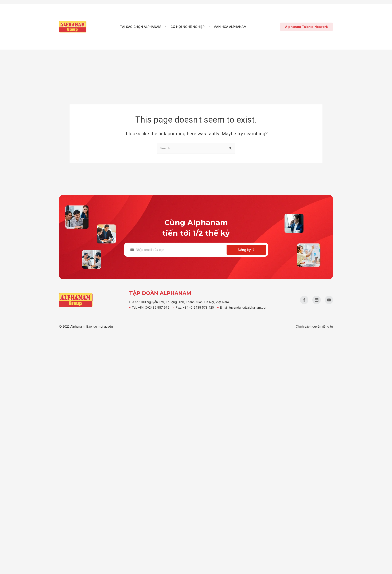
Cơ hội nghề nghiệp (187, 27)
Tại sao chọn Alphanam (143, 27)
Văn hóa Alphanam (228, 27)
